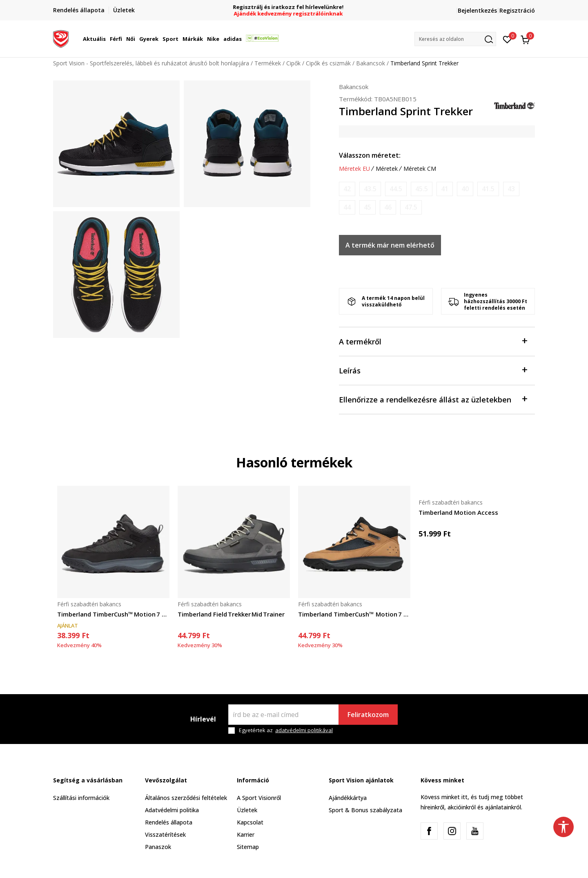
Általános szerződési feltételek (186, 798)
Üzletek (247, 810)
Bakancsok (371, 63)
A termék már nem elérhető (390, 245)
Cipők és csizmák (328, 63)
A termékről (433, 341)
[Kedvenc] (507, 39)
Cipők (293, 63)
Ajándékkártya (348, 798)
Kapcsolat (250, 822)
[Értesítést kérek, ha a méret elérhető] (347, 189)
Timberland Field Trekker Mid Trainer (231, 614)
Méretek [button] (387, 169)
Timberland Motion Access (458, 512)
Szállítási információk (81, 798)
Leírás (433, 370)
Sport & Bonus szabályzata (365, 810)
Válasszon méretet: (370, 155)
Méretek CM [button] (420, 169)
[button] (455, 39)
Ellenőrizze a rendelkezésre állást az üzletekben (433, 399)
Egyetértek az (286, 730)
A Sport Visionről (259, 798)
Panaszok (158, 847)
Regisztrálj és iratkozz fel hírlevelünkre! (294, 7)
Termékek (268, 63)
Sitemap (248, 847)
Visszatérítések (165, 834)
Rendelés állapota (169, 822)
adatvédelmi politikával (304, 730)
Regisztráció (517, 10)
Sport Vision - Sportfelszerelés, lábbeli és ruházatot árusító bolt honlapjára (151, 63)
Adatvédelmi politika (172, 810)
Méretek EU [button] (354, 169)
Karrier (246, 834)
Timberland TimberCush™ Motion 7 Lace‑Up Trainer (113, 614)
